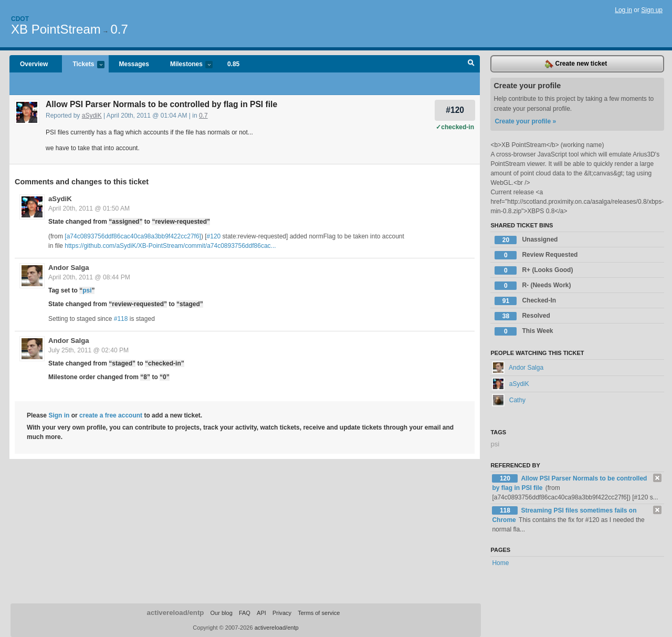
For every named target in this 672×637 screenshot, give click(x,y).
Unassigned (526, 240)
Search (471, 64)
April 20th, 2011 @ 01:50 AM (89, 208)
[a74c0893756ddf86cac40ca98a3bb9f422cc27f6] (133, 236)
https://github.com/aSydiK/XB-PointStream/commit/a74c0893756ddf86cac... (170, 246)
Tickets (83, 65)
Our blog (221, 613)
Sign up (652, 10)
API (261, 613)
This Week (524, 331)
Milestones (186, 65)
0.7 (119, 29)
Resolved (522, 316)
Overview (34, 64)
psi (87, 290)
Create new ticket (576, 64)
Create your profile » (525, 121)
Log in (623, 10)
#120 (455, 110)
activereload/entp (176, 613)
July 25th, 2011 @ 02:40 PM (88, 350)
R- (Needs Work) (533, 286)
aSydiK (92, 116)
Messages (134, 64)
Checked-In (525, 301)
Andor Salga (69, 268)
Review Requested (536, 255)
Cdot (20, 19)
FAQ (245, 613)
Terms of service (319, 613)
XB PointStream (56, 29)
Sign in (59, 415)
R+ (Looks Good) (534, 270)
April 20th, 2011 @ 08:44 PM (89, 277)
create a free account (111, 415)
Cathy (509, 400)
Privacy (282, 613)
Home (500, 563)
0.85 (233, 64)
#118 (121, 319)
